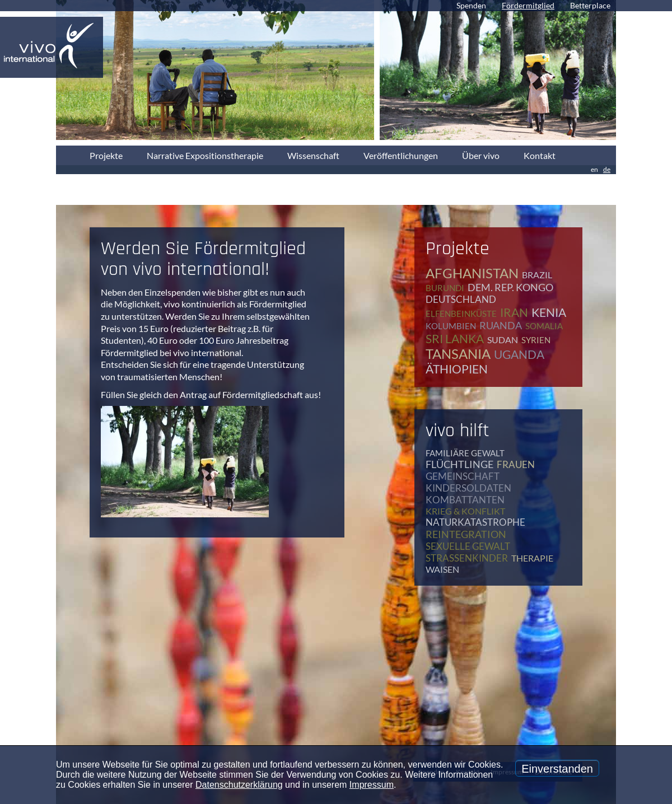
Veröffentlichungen (401, 155)
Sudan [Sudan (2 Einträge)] (503, 340)
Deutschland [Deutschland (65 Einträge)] (461, 299)
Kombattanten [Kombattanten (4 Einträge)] (465, 500)
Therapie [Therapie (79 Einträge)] (532, 558)
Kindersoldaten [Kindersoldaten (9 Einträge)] (468, 488)
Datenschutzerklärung (239, 785)
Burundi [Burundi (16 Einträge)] (445, 288)
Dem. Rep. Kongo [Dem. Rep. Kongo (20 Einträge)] (510, 287)
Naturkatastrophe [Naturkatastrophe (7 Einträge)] (475, 522)
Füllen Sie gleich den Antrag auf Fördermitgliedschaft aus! (211, 394)
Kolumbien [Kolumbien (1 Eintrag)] (451, 326)
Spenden (471, 5)
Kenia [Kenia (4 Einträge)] (549, 312)
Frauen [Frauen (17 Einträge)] (516, 464)
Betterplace (590, 5)
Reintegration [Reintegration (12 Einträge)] (466, 534)
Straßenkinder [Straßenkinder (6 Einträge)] (467, 558)
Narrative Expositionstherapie (205, 155)
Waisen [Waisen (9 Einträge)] (442, 569)
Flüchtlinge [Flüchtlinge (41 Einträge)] (459, 464)
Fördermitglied (528, 5)
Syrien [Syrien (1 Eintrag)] (536, 340)
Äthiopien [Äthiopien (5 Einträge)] (457, 369)
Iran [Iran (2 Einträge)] (514, 312)
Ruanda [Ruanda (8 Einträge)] (501, 325)
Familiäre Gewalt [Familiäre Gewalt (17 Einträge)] (465, 453)
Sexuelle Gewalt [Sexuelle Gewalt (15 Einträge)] (468, 546)
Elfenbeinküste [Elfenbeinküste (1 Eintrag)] (461, 314)
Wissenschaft (313, 155)
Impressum (372, 785)
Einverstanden (557, 769)
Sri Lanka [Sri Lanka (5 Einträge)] (455, 338)
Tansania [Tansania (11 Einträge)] (458, 354)
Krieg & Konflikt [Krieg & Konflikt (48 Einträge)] (465, 511)
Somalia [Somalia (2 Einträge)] (544, 326)
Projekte (106, 155)
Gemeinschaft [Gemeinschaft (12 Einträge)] (463, 476)
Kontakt (540, 155)
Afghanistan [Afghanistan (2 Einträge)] (472, 273)
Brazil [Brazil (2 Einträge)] (537, 275)
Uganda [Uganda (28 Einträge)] (519, 354)
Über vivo (481, 155)
